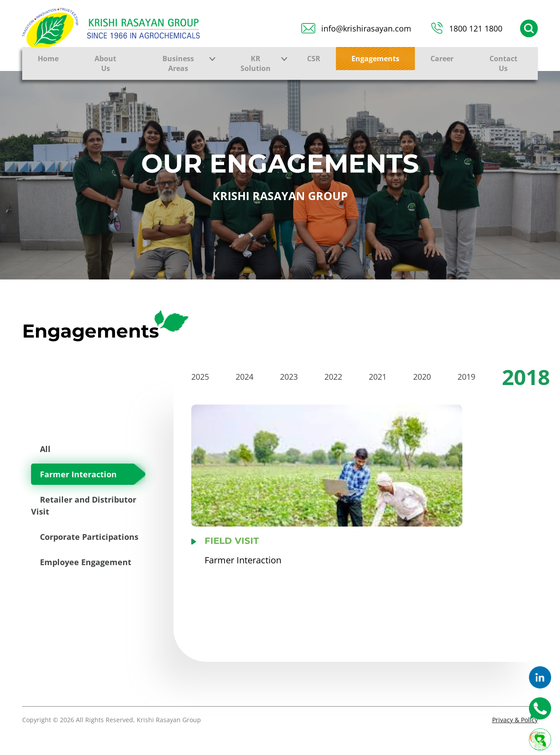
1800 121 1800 (476, 28)
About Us (105, 63)
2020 (422, 377)
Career (442, 59)
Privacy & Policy (515, 720)
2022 (333, 377)
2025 (200, 377)
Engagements (375, 59)
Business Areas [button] (178, 63)
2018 (526, 377)
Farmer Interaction (78, 474)
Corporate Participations (89, 537)
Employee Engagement (86, 562)
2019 (466, 377)
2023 (289, 377)
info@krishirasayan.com (366, 28)
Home (48, 59)
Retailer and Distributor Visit (84, 505)
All (45, 449)
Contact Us (503, 63)
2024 (245, 377)
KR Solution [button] (256, 63)
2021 (378, 377)
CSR (314, 59)
